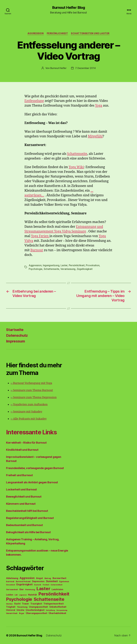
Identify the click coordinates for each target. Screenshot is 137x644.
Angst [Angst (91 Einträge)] (39, 578)
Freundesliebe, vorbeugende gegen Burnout (35, 468)
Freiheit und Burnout (19, 475)
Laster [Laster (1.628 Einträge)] (43, 589)
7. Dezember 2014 (85, 68)
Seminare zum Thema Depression (34, 397)
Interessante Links (31, 432)
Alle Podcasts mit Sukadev (29, 419)
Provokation (93, 265)
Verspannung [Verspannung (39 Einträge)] (62, 610)
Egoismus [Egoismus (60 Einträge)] (64, 581)
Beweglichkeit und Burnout (24, 497)
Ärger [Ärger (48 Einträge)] (22, 613)
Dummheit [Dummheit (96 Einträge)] (52, 581)
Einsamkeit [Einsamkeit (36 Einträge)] (10, 585)
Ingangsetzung (51, 265)
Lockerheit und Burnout (21, 489)
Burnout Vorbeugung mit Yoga (31, 383)
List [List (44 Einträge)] (16, 595)
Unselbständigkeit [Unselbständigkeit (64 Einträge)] (35, 610)
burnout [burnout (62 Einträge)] (10, 581)
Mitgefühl (95, 136)
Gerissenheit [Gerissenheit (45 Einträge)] (12, 590)
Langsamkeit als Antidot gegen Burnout (32, 482)
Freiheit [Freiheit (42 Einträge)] (46, 585)
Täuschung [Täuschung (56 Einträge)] (22, 607)
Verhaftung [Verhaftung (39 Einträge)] (50, 610)
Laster (64, 265)
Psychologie (36, 269)
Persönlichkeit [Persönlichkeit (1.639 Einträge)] (54, 594)
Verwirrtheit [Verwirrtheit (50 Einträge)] (12, 613)
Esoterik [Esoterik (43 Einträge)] (38, 585)
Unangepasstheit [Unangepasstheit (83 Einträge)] (38, 607)
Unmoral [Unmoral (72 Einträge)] (11, 610)
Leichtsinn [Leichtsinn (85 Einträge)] (57, 589)
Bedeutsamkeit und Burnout (24, 525)
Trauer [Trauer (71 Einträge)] (25, 604)
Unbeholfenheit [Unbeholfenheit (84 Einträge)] (58, 607)
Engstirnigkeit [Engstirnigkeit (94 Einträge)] (24, 584)
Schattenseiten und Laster (90, 33)
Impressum (15, 341)
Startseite (15, 330)
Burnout (37, 250)
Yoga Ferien (40, 236)
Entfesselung (34, 101)
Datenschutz (17, 335)
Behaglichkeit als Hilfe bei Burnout (28, 532)
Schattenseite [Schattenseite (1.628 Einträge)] (49, 599)
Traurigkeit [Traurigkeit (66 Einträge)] (36, 604)
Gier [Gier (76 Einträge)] (21, 589)
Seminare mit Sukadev (26, 412)
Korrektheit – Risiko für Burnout (26, 443)
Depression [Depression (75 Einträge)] (38, 581)
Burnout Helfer (58, 68)
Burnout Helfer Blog (68, 8)
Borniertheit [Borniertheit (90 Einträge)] (59, 578)
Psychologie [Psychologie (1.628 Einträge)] (19, 599)
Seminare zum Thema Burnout (32, 390)
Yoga (99, 106)
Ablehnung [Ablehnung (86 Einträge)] (12, 578)
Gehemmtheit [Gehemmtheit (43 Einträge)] (56, 585)
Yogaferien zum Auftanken (29, 405)
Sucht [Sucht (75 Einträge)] (17, 604)
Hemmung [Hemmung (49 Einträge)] (30, 589)
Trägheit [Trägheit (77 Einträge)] (11, 607)
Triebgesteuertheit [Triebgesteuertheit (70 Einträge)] (53, 604)
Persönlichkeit (57, 33)
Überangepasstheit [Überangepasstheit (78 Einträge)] (36, 613)
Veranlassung (68, 269)
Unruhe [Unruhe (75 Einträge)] (20, 610)
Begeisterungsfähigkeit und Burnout (30, 518)
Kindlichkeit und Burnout (22, 450)
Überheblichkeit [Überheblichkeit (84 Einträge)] (57, 613)
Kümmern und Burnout (21, 504)
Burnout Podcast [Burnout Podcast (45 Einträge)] (23, 582)
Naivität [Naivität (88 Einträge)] (33, 595)
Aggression (36, 33)
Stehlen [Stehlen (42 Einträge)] (9, 604)
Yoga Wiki (76, 167)
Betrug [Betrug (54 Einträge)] (48, 578)
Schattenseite (77, 154)
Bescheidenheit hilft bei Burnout (27, 511)
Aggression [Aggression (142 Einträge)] (27, 578)
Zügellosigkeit (85, 269)
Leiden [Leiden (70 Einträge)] (10, 595)
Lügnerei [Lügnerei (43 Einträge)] (23, 595)
